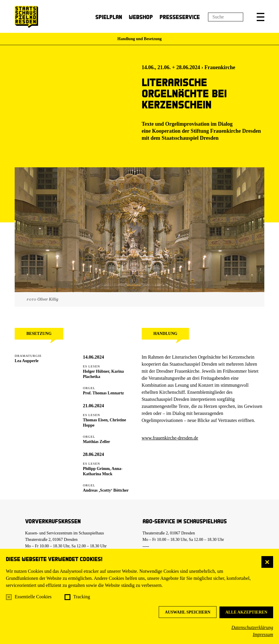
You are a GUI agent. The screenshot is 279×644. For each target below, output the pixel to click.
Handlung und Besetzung (139, 39)
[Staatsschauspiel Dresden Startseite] (26, 17)
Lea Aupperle (27, 361)
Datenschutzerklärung (252, 627)
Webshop (141, 17)
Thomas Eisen (95, 420)
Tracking (82, 597)
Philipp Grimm (96, 469)
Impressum (263, 634)
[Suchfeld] (226, 17)
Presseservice (180, 17)
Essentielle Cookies (33, 597)
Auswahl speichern (188, 612)
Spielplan (109, 17)
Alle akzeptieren (246, 612)
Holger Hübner (96, 371)
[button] (261, 17)
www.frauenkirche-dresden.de (170, 438)
